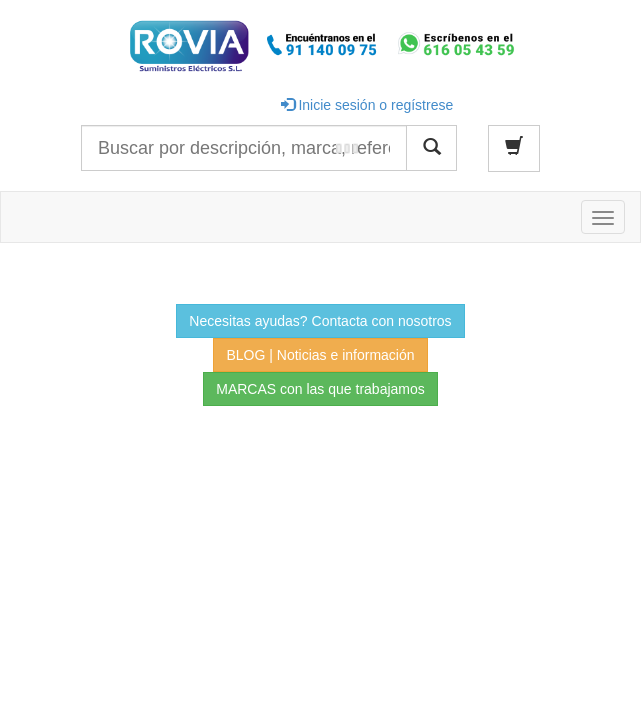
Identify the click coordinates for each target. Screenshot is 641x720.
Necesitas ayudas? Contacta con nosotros (320, 321)
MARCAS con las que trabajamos (320, 389)
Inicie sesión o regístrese (367, 105)
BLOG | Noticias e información (320, 355)
